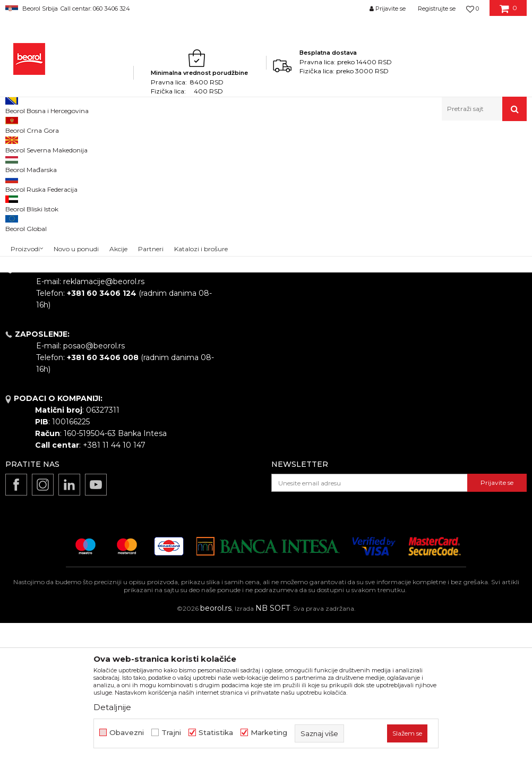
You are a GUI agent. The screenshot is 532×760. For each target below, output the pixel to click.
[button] (484, 109)
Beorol (15, 144)
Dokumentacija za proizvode (280, 396)
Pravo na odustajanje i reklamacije (445, 381)
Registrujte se (437, 8)
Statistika (216, 733)
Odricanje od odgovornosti (431, 321)
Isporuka (398, 366)
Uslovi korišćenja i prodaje (429, 306)
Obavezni (127, 733)
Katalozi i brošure (259, 381)
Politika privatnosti (416, 336)
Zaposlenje (247, 351)
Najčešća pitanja (412, 396)
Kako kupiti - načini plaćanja (433, 351)
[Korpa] (508, 12)
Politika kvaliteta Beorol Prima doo (291, 321)
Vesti (236, 336)
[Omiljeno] (473, 8)
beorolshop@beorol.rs (104, 354)
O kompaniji (249, 306)
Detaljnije (112, 707)
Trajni (171, 733)
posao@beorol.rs (94, 483)
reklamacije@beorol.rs (104, 419)
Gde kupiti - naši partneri (272, 366)
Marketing (269, 733)
